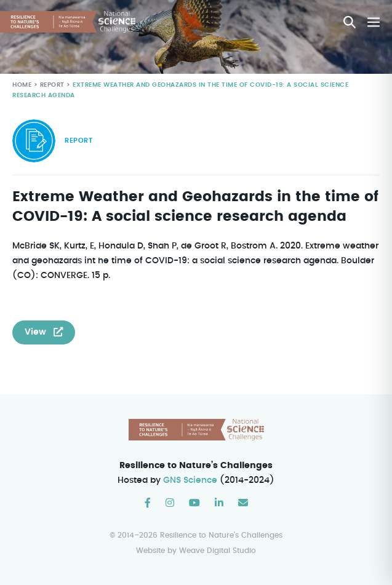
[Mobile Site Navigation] (374, 22)
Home (22, 85)
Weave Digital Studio (218, 551)
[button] (350, 22)
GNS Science (191, 480)
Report (51, 85)
